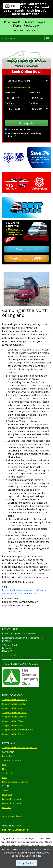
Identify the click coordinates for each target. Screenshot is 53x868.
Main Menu (9, 38)
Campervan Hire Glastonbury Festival (19, 748)
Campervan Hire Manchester (15, 708)
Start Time (34, 93)
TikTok (5, 790)
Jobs (4, 765)
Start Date (10, 93)
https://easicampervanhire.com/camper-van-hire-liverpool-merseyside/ (25, 592)
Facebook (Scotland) (12, 803)
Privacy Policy (8, 756)
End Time (33, 103)
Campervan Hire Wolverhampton (17, 730)
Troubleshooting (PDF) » (27, 258)
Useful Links (8, 773)
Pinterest (6, 808)
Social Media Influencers (13, 816)
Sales (5, 778)
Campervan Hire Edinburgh (15, 700)
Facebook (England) (11, 799)
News (5, 769)
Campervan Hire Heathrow (15, 712)
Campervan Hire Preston (14, 725)
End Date (9, 103)
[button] (6, 242)
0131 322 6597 (9, 655)
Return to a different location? (18, 88)
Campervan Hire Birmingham (16, 734)
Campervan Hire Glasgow (14, 704)
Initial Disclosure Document (15, 782)
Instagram (7, 795)
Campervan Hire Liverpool (14, 717)
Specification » (26, 249)
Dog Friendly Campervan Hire (16, 830)
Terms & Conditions (12, 760)
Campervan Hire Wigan (13, 721)
